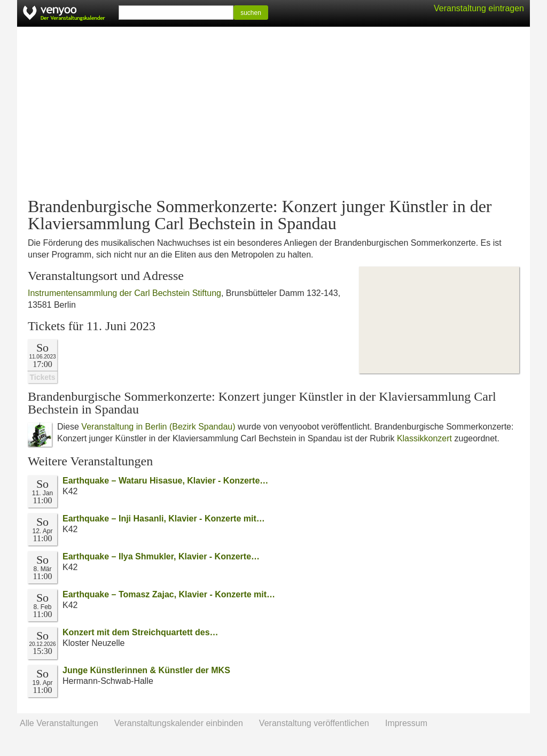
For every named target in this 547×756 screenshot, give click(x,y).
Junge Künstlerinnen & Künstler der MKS (146, 670)
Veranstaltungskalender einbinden (179, 723)
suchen (251, 13)
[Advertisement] (273, 112)
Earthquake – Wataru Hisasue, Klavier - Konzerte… (165, 481)
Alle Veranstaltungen (59, 723)
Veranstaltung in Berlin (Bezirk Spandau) (158, 427)
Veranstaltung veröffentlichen (314, 723)
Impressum (406, 723)
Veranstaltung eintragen (479, 8)
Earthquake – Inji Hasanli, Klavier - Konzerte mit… (164, 519)
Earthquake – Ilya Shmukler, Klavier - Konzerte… (161, 556)
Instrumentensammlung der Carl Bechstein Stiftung (124, 293)
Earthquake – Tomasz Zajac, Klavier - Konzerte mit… (169, 594)
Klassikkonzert (424, 438)
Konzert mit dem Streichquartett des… (140, 632)
